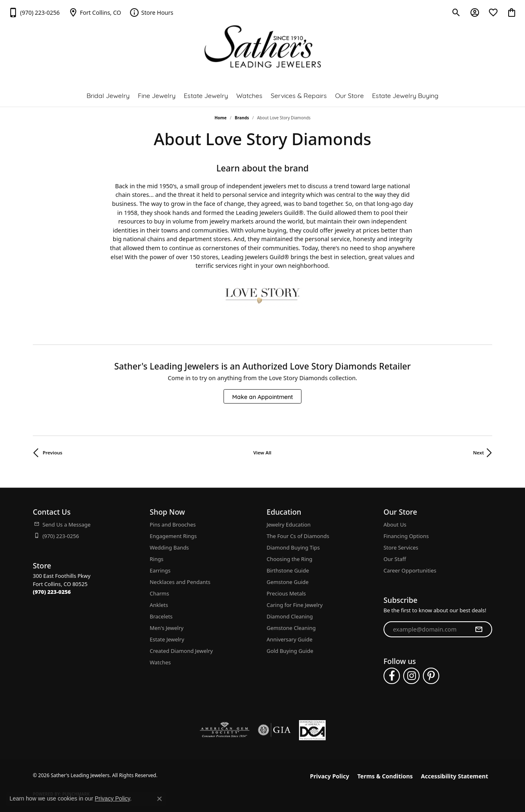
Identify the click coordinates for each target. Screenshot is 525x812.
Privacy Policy (330, 776)
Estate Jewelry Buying (405, 95)
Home (221, 118)
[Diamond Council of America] (312, 730)
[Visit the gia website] (274, 730)
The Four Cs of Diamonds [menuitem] (298, 536)
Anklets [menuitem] (159, 605)
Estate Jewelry (206, 95)
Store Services (401, 547)
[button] (456, 12)
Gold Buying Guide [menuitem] (290, 651)
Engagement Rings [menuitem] (173, 536)
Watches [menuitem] (160, 662)
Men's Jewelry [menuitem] (167, 628)
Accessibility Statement (454, 776)
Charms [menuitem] (159, 593)
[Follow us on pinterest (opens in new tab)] (431, 676)
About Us (395, 525)
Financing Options (406, 536)
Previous (52, 453)
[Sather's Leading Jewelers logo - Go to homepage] (263, 47)
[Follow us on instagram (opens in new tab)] (411, 676)
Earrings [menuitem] (160, 570)
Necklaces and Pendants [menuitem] (180, 582)
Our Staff (395, 559)
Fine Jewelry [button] (157, 95)
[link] (34, 12)
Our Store (349, 95)
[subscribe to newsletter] (479, 630)
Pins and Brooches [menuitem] (173, 525)
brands (242, 118)
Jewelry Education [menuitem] (289, 525)
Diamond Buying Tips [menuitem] (293, 547)
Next (478, 453)
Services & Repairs (299, 95)
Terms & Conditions (385, 776)
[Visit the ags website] (225, 730)
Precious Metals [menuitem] (286, 593)
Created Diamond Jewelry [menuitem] (181, 651)
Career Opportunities (410, 570)
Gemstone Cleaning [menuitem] (291, 628)
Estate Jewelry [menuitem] (167, 639)
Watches (249, 95)
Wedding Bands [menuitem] (169, 547)
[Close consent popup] (160, 799)
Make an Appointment (262, 396)
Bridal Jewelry (108, 95)
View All (262, 453)
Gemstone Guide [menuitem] (288, 582)
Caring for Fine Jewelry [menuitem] (295, 605)
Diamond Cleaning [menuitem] (290, 616)
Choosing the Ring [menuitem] (289, 559)
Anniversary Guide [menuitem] (290, 639)
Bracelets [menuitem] (161, 616)
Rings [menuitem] (157, 559)
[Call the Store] (52, 592)
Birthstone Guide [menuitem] (288, 570)
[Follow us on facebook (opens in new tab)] (392, 676)
